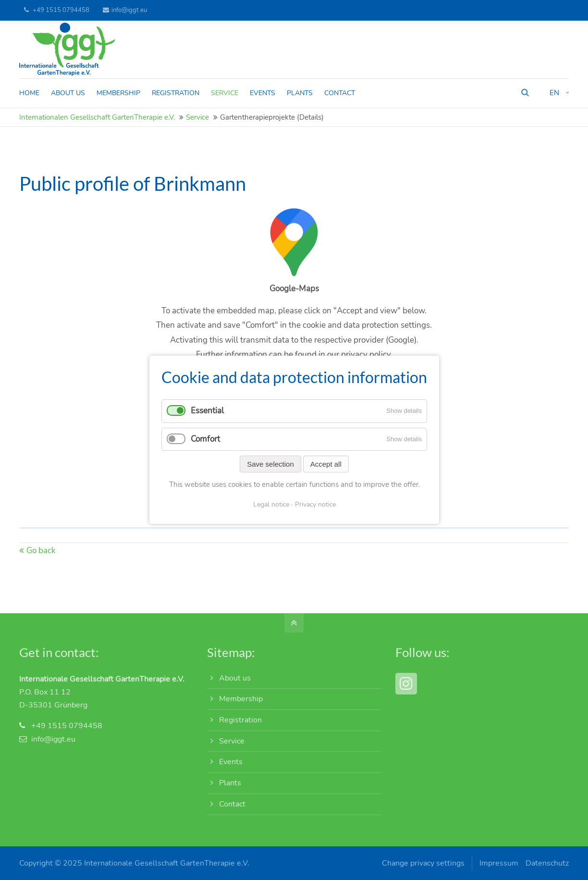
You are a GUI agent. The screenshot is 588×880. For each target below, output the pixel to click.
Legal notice (271, 504)
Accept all (325, 464)
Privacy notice (315, 504)
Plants (230, 783)
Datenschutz (547, 863)
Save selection (270, 464)
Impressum (499, 863)
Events (231, 762)
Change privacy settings (423, 863)
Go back (41, 551)
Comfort (205, 439)
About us (235, 678)
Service (197, 117)
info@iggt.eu (125, 10)
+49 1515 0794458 (61, 10)
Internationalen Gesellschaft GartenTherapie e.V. (97, 117)
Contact (232, 804)
